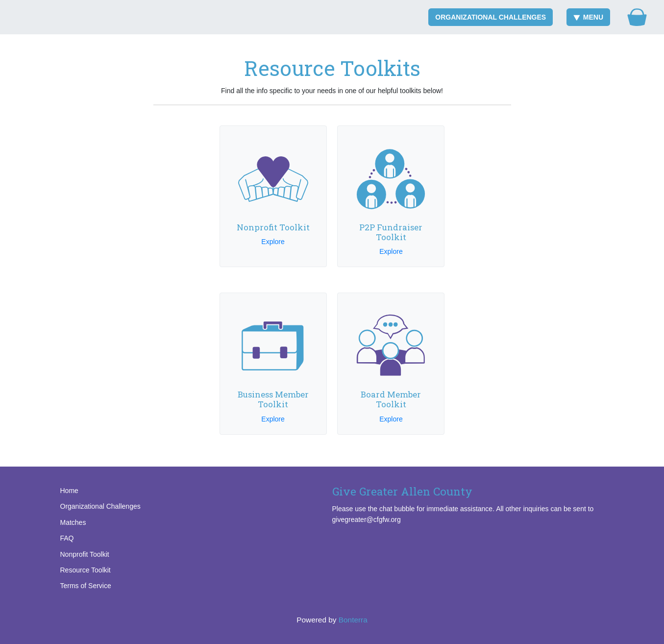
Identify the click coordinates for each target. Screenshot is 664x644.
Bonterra (353, 620)
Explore (273, 242)
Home (69, 491)
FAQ (67, 538)
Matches (73, 522)
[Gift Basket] (637, 17)
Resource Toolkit (86, 570)
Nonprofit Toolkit (85, 554)
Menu (588, 17)
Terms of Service (86, 586)
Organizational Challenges (491, 17)
